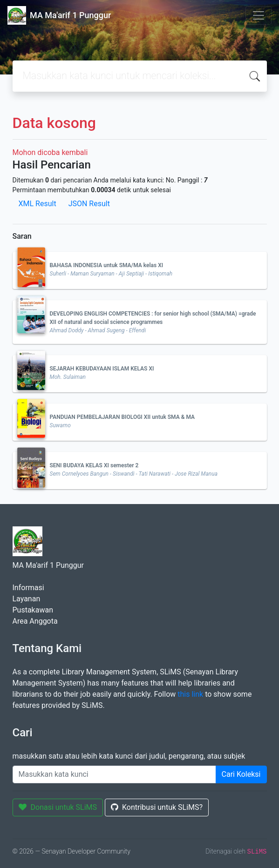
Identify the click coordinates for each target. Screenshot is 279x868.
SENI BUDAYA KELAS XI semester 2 (94, 465)
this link (190, 694)
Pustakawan (33, 610)
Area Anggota (35, 621)
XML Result (37, 204)
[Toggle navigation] (259, 15)
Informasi (28, 588)
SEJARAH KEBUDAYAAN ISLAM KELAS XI (102, 369)
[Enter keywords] (114, 774)
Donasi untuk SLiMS (58, 807)
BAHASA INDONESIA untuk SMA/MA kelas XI (107, 265)
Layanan (27, 599)
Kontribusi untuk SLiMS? (157, 807)
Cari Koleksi (241, 774)
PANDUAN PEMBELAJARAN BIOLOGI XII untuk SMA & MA (122, 417)
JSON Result (89, 204)
